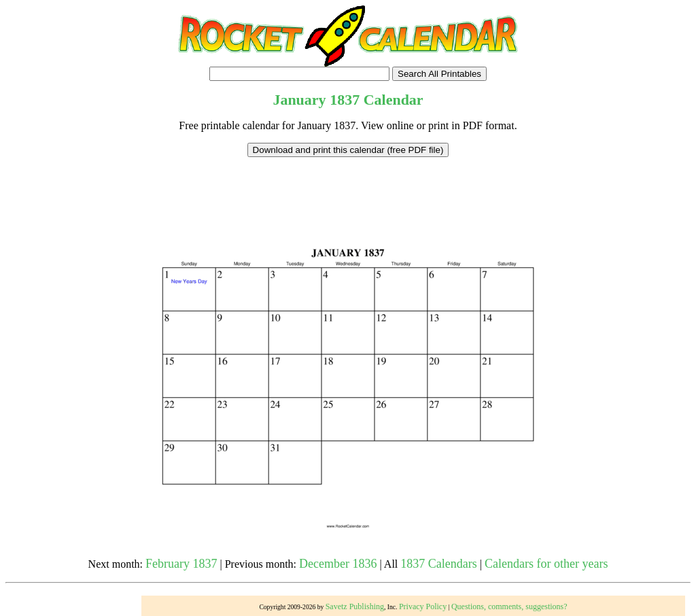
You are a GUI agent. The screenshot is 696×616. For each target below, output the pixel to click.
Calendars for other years (546, 564)
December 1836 (338, 564)
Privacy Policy (423, 606)
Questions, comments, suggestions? (509, 606)
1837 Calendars (438, 564)
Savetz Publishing (355, 606)
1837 (345, 100)
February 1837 (181, 564)
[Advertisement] (348, 188)
